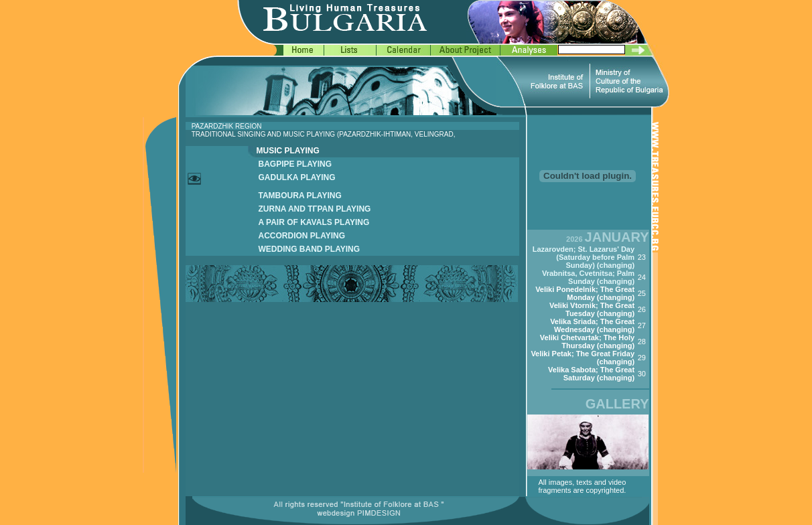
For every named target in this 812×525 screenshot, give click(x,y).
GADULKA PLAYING (297, 177)
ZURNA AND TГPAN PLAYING (315, 209)
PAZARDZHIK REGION (227, 126)
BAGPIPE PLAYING (295, 164)
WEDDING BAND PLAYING (310, 249)
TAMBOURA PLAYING (300, 196)
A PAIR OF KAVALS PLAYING (314, 222)
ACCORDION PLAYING (302, 236)
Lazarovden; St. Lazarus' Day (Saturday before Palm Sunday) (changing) (584, 257)
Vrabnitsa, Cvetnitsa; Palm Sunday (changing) (588, 277)
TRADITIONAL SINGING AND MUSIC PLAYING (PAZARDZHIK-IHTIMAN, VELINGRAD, (324, 134)
